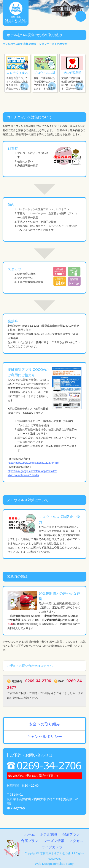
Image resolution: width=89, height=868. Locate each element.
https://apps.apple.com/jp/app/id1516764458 (33, 463)
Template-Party (63, 864)
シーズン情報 (54, 841)
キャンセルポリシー (44, 737)
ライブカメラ (52, 847)
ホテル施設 (49, 834)
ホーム (30, 834)
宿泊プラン (71, 834)
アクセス (76, 841)
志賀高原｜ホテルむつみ (55, 853)
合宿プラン (30, 841)
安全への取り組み (44, 724)
